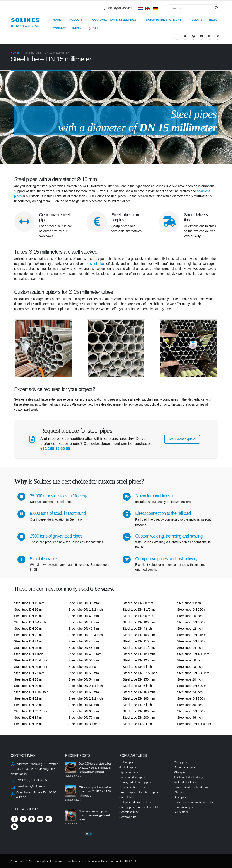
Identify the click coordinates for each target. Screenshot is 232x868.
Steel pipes (181, 797)
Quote (93, 28)
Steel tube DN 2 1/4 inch (86, 686)
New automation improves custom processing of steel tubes (94, 815)
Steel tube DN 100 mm (139, 622)
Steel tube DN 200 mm (139, 718)
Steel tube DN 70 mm (84, 718)
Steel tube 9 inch (189, 603)
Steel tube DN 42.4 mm (85, 629)
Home (57, 20)
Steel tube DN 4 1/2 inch (140, 648)
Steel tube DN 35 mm (29, 724)
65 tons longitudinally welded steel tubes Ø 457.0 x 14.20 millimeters (95, 791)
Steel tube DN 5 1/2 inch (140, 673)
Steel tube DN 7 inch (137, 705)
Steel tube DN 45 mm (84, 641)
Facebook (14, 819)
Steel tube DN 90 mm (138, 616)
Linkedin (14, 827)
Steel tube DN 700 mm (193, 698)
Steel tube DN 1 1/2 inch (86, 610)
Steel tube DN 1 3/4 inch (86, 635)
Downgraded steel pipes (135, 782)
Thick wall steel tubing (188, 777)
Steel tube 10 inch (190, 616)
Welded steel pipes (186, 782)
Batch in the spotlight (164, 20)
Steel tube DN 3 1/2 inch (140, 610)
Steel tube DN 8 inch (137, 724)
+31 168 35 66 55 (55, 449)
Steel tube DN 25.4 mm (31, 660)
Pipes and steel (129, 772)
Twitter (23, 819)
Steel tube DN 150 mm (139, 679)
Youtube (40, 819)
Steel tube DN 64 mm (84, 705)
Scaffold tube (128, 817)
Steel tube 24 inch (190, 692)
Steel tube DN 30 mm (29, 686)
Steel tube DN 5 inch (137, 667)
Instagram (49, 819)
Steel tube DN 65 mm (84, 711)
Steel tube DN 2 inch (83, 667)
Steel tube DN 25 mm (29, 648)
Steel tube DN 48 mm (84, 648)
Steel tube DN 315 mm (193, 635)
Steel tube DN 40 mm (84, 616)
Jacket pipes (128, 767)
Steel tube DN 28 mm (29, 679)
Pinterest (31, 819)
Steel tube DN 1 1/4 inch (31, 692)
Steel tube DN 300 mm (193, 622)
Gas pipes (180, 762)
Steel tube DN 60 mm (84, 692)
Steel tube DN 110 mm (139, 641)
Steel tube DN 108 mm (139, 635)
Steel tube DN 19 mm (29, 616)
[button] (87, 834)
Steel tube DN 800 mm (193, 711)
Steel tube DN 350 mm (193, 641)
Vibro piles (181, 772)
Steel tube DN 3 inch (83, 724)
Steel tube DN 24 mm (29, 641)
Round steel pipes (186, 767)
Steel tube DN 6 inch (137, 686)
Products (75, 20)
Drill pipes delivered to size (137, 802)
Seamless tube (129, 812)
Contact (59, 28)
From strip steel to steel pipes (139, 792)
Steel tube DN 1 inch (29, 654)
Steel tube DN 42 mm (84, 622)
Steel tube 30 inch (190, 705)
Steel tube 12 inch (190, 629)
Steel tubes (127, 797)
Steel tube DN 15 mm (29, 603)
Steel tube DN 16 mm (29, 610)
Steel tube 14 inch (190, 648)
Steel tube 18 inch (190, 667)
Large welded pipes (132, 777)
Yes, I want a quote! (182, 439)
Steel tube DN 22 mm (29, 635)
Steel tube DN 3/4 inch (30, 622)
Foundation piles (185, 807)
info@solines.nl (35, 786)
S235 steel (181, 812)
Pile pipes (180, 792)
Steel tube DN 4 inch (137, 629)
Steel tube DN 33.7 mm (31, 711)
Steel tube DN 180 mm (139, 711)
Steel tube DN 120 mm (139, 654)
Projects (195, 20)
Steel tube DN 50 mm (84, 660)
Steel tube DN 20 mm (29, 629)
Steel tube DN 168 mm (139, 698)
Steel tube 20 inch (190, 679)
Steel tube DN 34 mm (29, 718)
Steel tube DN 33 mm (29, 705)
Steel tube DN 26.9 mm (31, 667)
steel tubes (98, 264)
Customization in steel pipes (114, 20)
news (213, 20)
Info (76, 28)
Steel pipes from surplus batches (141, 807)
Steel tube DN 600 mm (193, 686)
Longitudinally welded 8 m (191, 787)
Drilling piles (127, 762)
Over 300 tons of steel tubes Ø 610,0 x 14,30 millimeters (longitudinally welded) (95, 768)
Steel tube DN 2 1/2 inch (86, 698)
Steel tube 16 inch (190, 660)
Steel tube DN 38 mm (84, 603)
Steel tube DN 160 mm (139, 692)
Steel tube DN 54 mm (84, 679)
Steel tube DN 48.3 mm (85, 654)
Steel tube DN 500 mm (193, 673)
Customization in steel (134, 787)
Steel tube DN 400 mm (193, 654)
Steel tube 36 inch (190, 718)
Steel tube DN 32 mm (29, 698)
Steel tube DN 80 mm (138, 603)
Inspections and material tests (193, 802)
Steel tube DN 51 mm (84, 673)
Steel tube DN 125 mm (139, 660)
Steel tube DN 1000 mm (194, 724)
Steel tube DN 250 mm (193, 610)
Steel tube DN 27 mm (29, 673)
